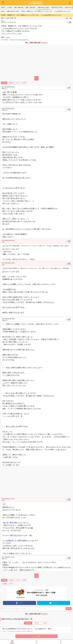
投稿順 (5, 83)
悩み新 (28, 623)
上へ (37, 643)
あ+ (71, 18)
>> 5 (4, 504)
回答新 (37, 623)
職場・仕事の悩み (31, 8)
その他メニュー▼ (7, 584)
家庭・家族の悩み (19, 8)
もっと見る (37, 636)
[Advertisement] (38, 481)
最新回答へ (12, 643)
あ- (67, 18)
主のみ (18, 83)
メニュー (3, 3)
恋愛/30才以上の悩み (43, 8)
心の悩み (9, 8)
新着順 (11, 83)
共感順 (24, 83)
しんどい (8, 37)
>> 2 (4, 268)
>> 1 (4, 246)
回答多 (3, 8)
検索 (70, 3)
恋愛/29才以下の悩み (57, 8)
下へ (61, 643)
